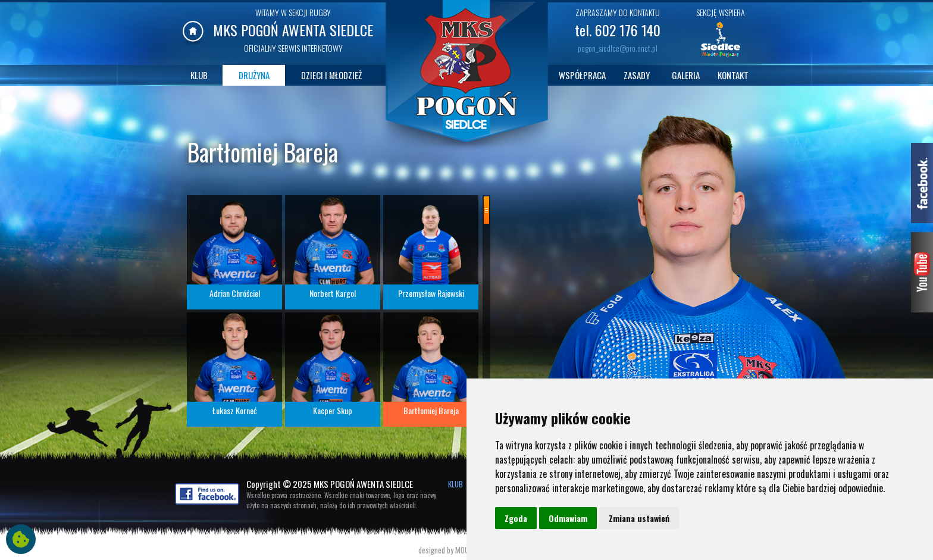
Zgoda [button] (516, 518)
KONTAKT (733, 75)
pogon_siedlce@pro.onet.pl (618, 48)
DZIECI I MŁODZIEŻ (331, 75)
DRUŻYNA (254, 75)
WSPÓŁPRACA (582, 75)
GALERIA (686, 75)
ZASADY (637, 75)
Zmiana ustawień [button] (639, 518)
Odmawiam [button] (568, 518)
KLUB (199, 75)
